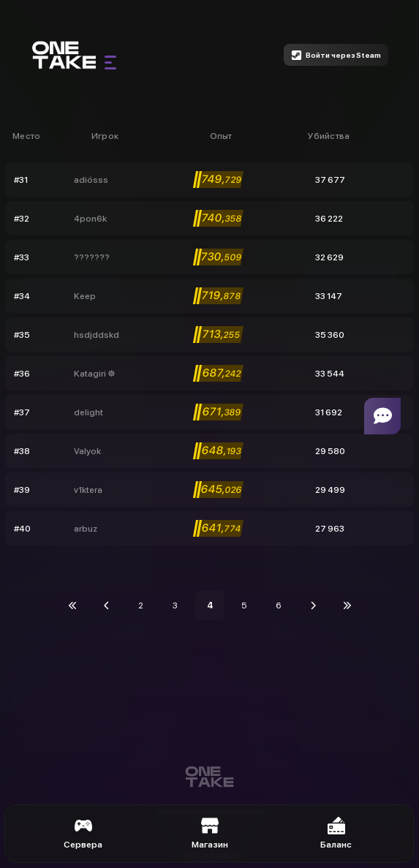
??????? (92, 257)
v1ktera (88, 490)
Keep (85, 296)
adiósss (91, 180)
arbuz (86, 529)
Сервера (83, 833)
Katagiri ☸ (95, 374)
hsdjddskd (97, 335)
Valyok (87, 451)
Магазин (210, 833)
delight (88, 412)
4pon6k (90, 219)
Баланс (336, 833)
